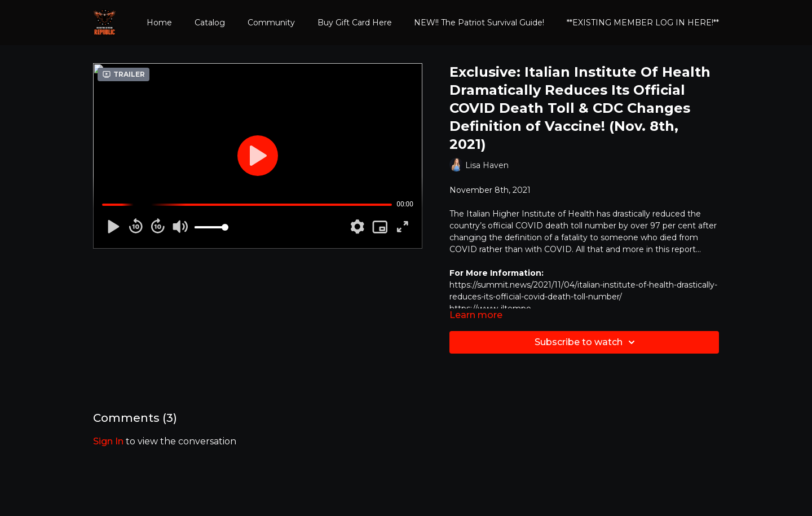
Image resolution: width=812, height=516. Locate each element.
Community (271, 23)
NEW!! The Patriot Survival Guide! (479, 23)
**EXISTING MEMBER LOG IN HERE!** (643, 23)
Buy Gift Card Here (355, 23)
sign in (108, 441)
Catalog (210, 23)
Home (159, 23)
